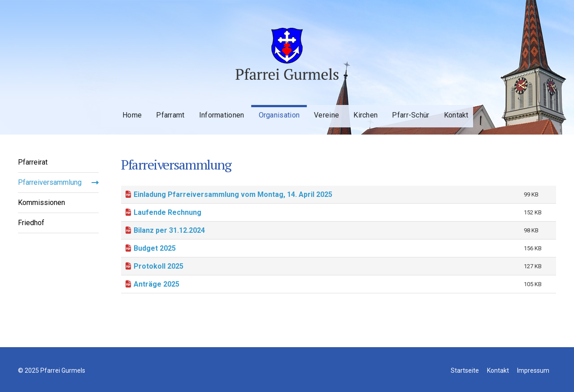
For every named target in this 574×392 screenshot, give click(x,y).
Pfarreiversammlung (50, 182)
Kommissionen (41, 203)
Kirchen (354, 108)
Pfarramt (162, 108)
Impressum (533, 388)
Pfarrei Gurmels (287, 46)
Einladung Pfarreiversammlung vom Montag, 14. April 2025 (233, 194)
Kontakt (443, 108)
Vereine (316, 108)
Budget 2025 (155, 248)
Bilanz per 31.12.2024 (169, 230)
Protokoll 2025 (159, 266)
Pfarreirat (33, 162)
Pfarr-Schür (398, 108)
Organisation (270, 108)
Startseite (465, 388)
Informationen (213, 108)
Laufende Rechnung (167, 212)
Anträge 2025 (157, 284)
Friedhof (31, 223)
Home (125, 108)
